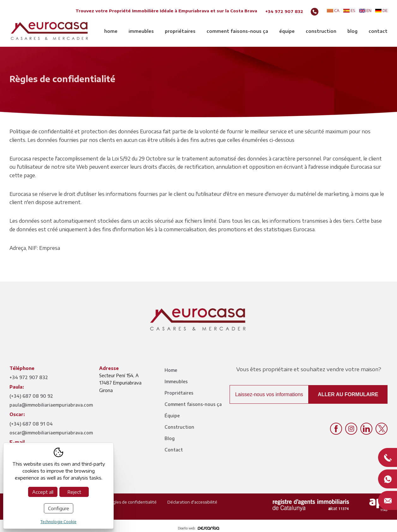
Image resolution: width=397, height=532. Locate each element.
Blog (352, 31)
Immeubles (141, 31)
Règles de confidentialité (132, 502)
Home (111, 31)
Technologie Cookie (58, 522)
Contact (378, 31)
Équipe (287, 31)
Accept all (43, 492)
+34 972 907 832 (284, 11)
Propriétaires (180, 31)
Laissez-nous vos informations (269, 394)
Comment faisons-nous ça (237, 31)
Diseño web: (198, 528)
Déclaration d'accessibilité (192, 502)
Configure (59, 508)
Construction (321, 31)
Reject (74, 492)
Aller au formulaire (348, 394)
